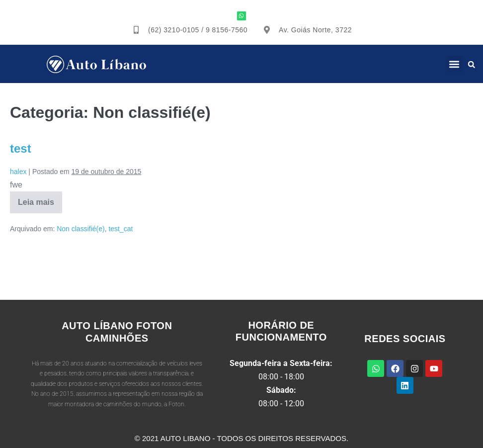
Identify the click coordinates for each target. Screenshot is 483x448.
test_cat (121, 229)
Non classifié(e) (80, 229)
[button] (454, 64)
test (21, 148)
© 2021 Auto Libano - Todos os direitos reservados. (241, 438)
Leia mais (36, 199)
